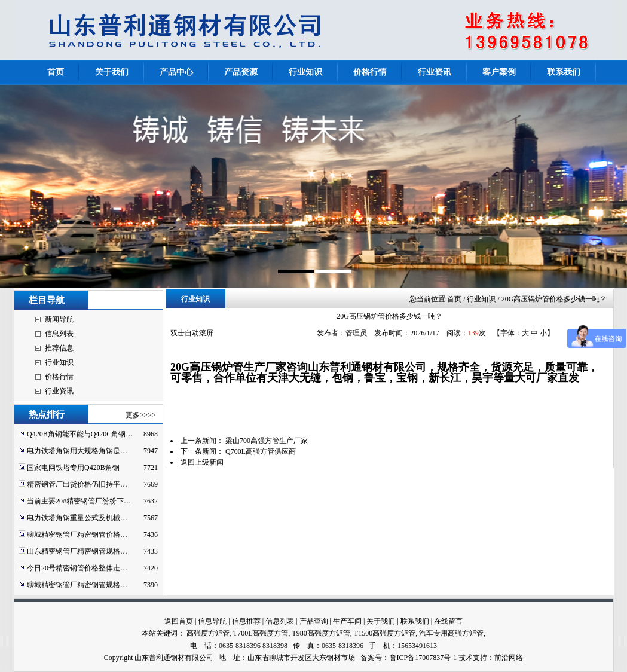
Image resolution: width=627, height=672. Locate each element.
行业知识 (59, 362)
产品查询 (314, 621)
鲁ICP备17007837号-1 (423, 658)
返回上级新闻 (202, 462)
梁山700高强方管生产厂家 (267, 441)
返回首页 (179, 621)
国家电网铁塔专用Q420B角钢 (73, 468)
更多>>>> (141, 415)
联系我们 (415, 621)
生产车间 (347, 621)
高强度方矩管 (208, 633)
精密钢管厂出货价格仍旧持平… (77, 484)
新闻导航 (59, 319)
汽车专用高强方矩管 (451, 633)
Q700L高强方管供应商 (261, 451)
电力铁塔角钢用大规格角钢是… (77, 451)
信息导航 (212, 621)
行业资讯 (59, 391)
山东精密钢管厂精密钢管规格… (77, 551)
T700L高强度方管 (261, 633)
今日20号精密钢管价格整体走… (77, 568)
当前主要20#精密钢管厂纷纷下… (79, 501)
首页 (454, 299)
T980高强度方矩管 (321, 633)
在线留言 (448, 621)
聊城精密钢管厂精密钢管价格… (77, 534)
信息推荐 (246, 621)
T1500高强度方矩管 (385, 633)
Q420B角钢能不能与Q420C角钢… (80, 434)
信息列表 (59, 334)
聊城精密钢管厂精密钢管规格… (77, 585)
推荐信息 (59, 348)
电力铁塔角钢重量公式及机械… (77, 518)
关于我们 (381, 621)
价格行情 (59, 377)
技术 (466, 658)
